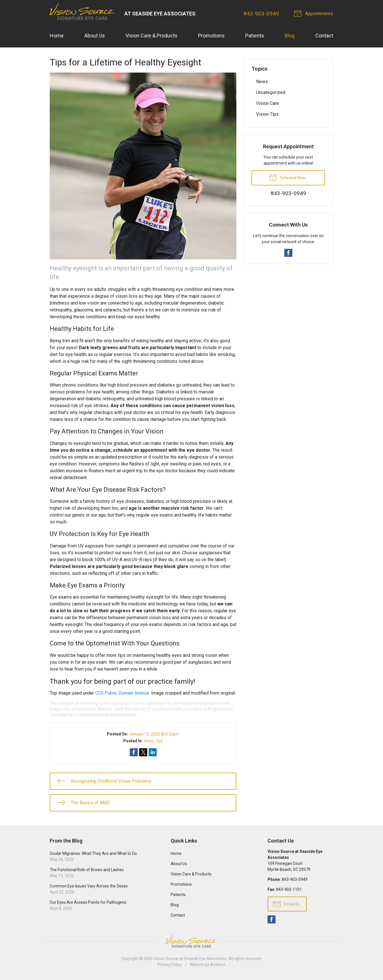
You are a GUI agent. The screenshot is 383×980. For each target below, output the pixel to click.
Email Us (286, 904)
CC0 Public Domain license (122, 693)
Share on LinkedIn (153, 752)
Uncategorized (271, 92)
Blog (290, 36)
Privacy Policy (170, 965)
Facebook (288, 253)
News (262, 82)
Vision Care (268, 103)
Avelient (218, 965)
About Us (95, 36)
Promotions (211, 36)
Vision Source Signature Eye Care (191, 941)
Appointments (315, 13)
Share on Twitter (143, 752)
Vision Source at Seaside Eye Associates (190, 959)
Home (57, 36)
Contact (324, 36)
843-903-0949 (262, 14)
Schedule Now (287, 177)
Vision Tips (153, 741)
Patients (255, 36)
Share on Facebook (134, 752)
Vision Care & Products (151, 36)
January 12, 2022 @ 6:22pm (154, 734)
